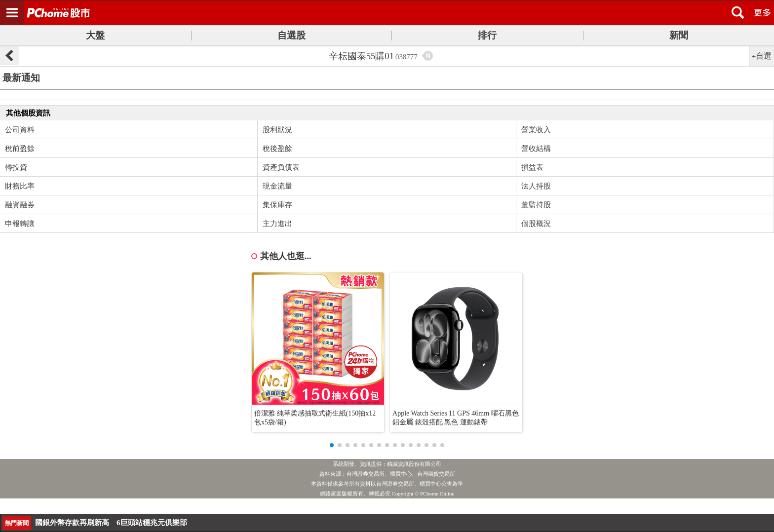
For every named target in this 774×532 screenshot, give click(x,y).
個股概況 (536, 224)
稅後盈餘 (277, 149)
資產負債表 (281, 167)
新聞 (679, 35)
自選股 (291, 35)
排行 (487, 35)
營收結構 (536, 149)
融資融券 (20, 205)
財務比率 (20, 186)
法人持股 (536, 186)
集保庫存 (277, 205)
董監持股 (536, 205)
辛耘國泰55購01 (373, 56)
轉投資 (16, 167)
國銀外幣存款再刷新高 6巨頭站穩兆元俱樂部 (111, 523)
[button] (332, 445)
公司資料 (20, 130)
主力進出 (277, 224)
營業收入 (536, 130)
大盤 (95, 35)
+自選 (762, 56)
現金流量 (277, 186)
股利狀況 (277, 130)
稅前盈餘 (20, 149)
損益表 (532, 167)
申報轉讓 (20, 224)
